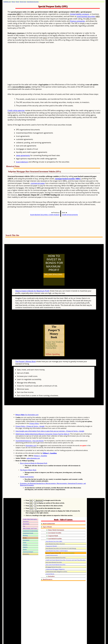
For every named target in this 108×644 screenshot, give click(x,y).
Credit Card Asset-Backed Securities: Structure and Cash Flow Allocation (66, 551)
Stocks (25, 540)
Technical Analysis (28, 542)
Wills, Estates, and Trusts (30, 519)
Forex (25, 533)
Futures (25, 536)
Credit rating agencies (16, 110)
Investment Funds (28, 524)
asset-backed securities (86, 16)
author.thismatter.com (33, 449)
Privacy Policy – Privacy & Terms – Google (30, 417)
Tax (24, 517)
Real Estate (26, 515)
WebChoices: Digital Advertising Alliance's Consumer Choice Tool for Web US (42, 425)
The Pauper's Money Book (26, 352)
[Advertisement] (59, 65)
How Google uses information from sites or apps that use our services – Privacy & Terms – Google (50, 422)
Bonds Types (23, 2)
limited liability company (80, 14)
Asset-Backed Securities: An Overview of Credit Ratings (61, 539)
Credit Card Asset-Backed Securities (56, 548)
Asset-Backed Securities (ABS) (54, 532)
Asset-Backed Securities (33, 2)
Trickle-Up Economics (27, 467)
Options (25, 538)
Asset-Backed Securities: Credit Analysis (45, 215)
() (68, 179)
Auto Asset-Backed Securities (54, 553)
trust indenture (22, 162)
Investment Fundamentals (30, 521)
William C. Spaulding (50, 444)
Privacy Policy (34, 414)
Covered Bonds (50, 565)
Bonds (18, 2)
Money (13, 2)
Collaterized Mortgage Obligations (55, 560)
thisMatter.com (7, 2)
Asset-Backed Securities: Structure (55, 534)
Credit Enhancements (70, 215)
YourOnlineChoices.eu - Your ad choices (30, 431)
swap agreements (23, 155)
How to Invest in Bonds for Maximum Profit (32, 286)
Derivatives (26, 531)
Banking (25, 526)
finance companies (78, 21)
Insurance (26, 512)
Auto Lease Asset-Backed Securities (56, 555)
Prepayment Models (51, 537)
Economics (26, 545)
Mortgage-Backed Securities (53, 558)
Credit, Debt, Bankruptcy (30, 510)
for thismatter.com (27, 405)
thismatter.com (31, 436)
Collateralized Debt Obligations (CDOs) (56, 562)
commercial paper (38, 183)
